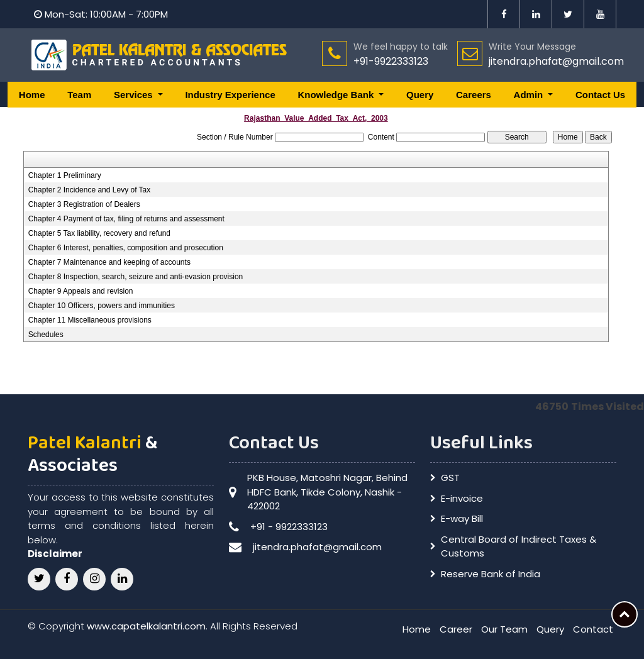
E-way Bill (462, 518)
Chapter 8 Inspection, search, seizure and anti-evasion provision (136, 277)
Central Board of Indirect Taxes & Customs (519, 546)
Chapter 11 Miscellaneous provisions (90, 320)
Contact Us (600, 95)
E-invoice (462, 498)
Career (456, 629)
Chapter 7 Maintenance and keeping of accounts (109, 262)
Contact (593, 629)
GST (450, 478)
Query (420, 95)
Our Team (504, 629)
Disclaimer (55, 554)
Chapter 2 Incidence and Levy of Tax (90, 190)
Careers (474, 95)
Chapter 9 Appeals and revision (81, 291)
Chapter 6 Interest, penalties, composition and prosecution (126, 248)
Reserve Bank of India (491, 574)
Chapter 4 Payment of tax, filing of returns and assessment (126, 219)
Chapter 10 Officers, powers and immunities (102, 306)
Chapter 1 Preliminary (65, 175)
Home (32, 95)
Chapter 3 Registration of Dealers (84, 204)
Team (79, 95)
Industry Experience (230, 95)
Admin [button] (530, 95)
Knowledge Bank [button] (337, 95)
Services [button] (135, 95)
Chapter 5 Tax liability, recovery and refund (99, 233)
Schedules (46, 335)
